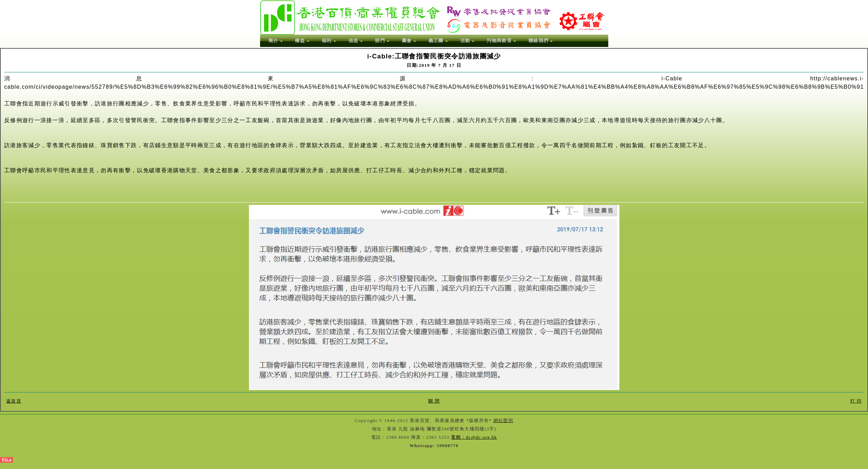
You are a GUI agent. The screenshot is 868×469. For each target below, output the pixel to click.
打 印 (856, 401)
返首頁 (14, 401)
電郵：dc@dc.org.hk (474, 437)
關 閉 (434, 401)
